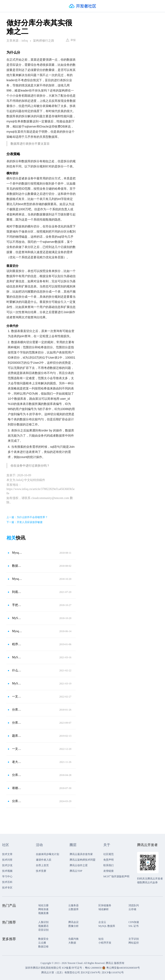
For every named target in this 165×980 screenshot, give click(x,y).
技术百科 (7, 882)
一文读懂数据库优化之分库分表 (17, 749)
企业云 (102, 922)
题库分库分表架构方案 (17, 736)
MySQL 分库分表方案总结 (17, 618)
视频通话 (43, 926)
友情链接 (108, 871)
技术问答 (7, 860)
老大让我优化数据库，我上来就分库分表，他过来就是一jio (17, 762)
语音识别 (43, 930)
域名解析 (104, 909)
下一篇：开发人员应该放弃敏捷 (24, 522)
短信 (101, 939)
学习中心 (7, 876)
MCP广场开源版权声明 (116, 876)
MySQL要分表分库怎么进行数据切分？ (17, 657)
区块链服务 (105, 905)
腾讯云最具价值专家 (81, 854)
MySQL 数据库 (107, 926)
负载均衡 (73, 939)
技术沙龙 (7, 865)
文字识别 (134, 939)
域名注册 (43, 905)
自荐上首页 (42, 865)
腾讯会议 (73, 922)
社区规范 (108, 854)
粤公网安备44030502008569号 (123, 968)
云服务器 (73, 905)
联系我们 (108, 865)
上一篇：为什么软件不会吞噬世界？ (27, 517)
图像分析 (73, 926)
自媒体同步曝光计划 (47, 854)
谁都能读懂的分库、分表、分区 (17, 788)
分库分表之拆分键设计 (17, 723)
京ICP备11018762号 (113, 972)
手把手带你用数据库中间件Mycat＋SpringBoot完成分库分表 (17, 605)
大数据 (72, 943)
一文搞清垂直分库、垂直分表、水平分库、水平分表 (17, 697)
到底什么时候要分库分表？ (17, 592)
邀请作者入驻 (44, 860)
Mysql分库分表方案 (17, 553)
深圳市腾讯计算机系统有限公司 (43, 968)
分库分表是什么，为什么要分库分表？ (17, 801)
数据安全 (43, 939)
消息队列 (134, 905)
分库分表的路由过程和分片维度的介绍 (17, 775)
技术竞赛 (41, 871)
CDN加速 (134, 922)
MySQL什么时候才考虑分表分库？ (17, 683)
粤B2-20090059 (94, 968)
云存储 (132, 909)
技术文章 (7, 854)
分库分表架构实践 (17, 710)
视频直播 (43, 913)
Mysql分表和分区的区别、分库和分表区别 (17, 631)
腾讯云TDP (76, 871)
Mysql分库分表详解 (17, 579)
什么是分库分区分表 (17, 670)
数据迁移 (43, 947)
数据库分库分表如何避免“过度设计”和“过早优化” (17, 566)
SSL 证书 (134, 926)
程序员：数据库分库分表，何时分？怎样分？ (17, 644)
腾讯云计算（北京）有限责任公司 (61, 972)
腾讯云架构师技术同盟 (82, 860)
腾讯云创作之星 (79, 865)
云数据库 (73, 909)
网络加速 (43, 909)
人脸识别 (43, 922)
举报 (71, 40)
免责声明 (108, 860)
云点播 (42, 943)
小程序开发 (105, 943)
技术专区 (7, 888)
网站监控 (134, 943)
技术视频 (7, 871)
